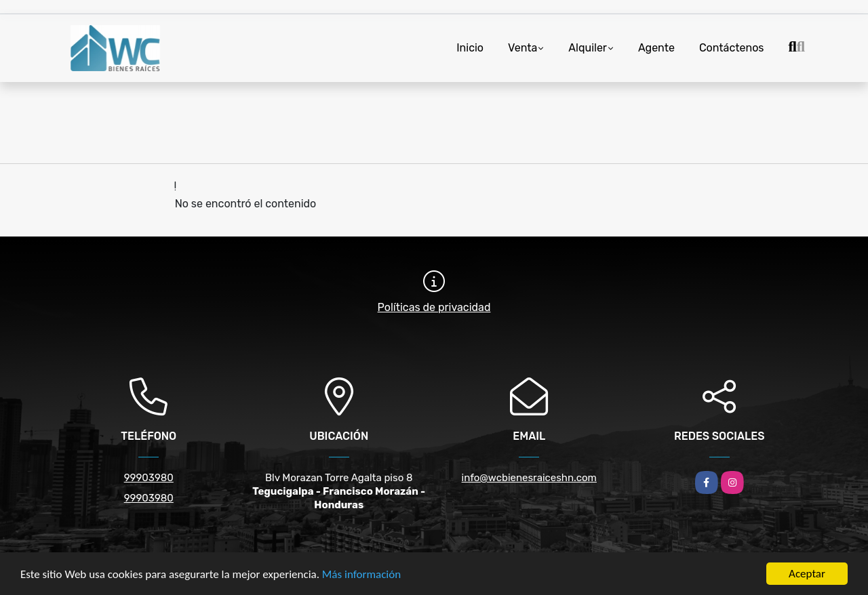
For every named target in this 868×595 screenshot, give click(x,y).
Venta (522, 48)
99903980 (149, 478)
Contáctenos (732, 48)
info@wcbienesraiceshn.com (529, 478)
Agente (656, 48)
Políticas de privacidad (434, 307)
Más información (361, 574)
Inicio (470, 48)
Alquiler (588, 48)
